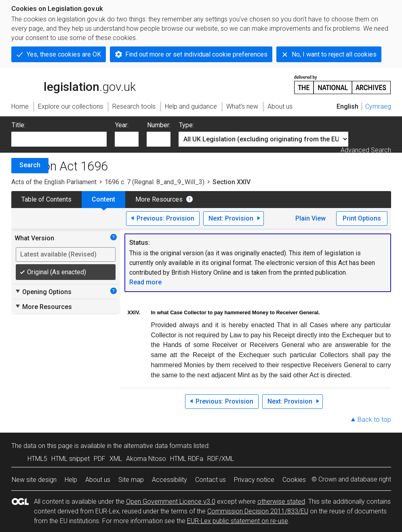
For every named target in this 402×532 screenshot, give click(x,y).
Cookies (294, 480)
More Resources (159, 199)
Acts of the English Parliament (54, 182)
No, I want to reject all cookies (334, 54)
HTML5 (37, 459)
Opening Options (43, 292)
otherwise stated (281, 502)
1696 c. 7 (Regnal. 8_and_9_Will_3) (155, 182)
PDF (100, 459)
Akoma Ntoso (146, 459)
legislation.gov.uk (74, 84)
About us (98, 480)
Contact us (210, 480)
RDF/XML (221, 459)
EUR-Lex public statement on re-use (238, 521)
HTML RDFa (187, 459)
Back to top (374, 420)
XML (116, 459)
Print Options (362, 218)
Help (71, 480)
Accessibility (169, 480)
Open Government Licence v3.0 (171, 502)
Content (103, 199)
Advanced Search (366, 150)
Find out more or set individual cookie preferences (196, 54)
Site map (131, 480)
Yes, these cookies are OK (64, 54)
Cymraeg (378, 106)
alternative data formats (158, 446)
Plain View (310, 218)
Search (30, 165)
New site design (34, 480)
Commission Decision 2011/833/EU (258, 511)
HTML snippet (71, 459)
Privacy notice (254, 480)
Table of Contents (46, 199)
